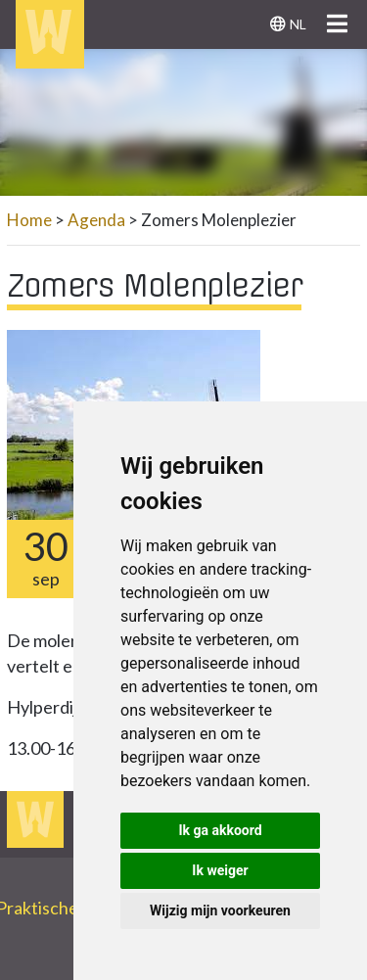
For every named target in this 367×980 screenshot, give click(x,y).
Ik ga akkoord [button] (220, 830)
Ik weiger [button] (220, 870)
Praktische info (63, 908)
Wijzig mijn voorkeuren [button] (220, 910)
